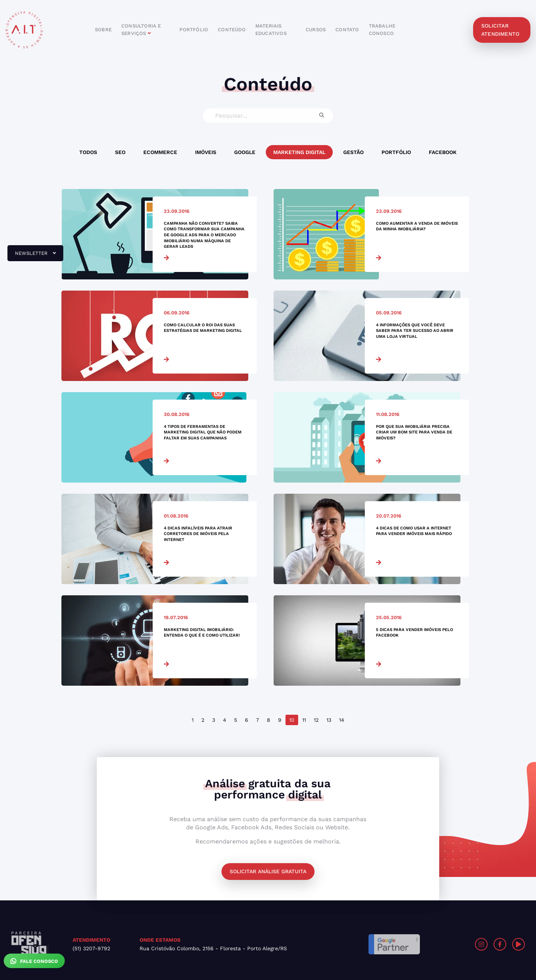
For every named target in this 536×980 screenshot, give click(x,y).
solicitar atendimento (500, 30)
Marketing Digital (299, 152)
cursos (316, 30)
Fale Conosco (34, 961)
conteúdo (232, 30)
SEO (120, 152)
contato (347, 30)
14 (342, 720)
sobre (103, 30)
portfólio (194, 30)
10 (292, 720)
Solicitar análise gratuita (268, 871)
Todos (88, 152)
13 (329, 720)
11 (304, 720)
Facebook (443, 152)
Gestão (353, 152)
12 (316, 720)
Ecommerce (160, 152)
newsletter (32, 256)
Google (245, 152)
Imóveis (206, 152)
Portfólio (396, 152)
